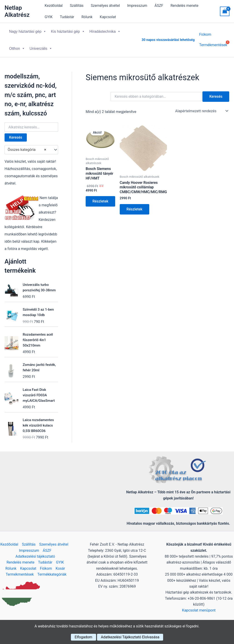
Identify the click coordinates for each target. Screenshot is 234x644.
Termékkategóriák (52, 574)
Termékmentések (20, 574)
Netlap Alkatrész (17, 11)
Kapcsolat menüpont (199, 610)
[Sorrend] (201, 111)
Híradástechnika (105, 31)
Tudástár (67, 17)
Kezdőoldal (54, 6)
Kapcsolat (108, 17)
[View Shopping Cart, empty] (225, 11)
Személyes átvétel (105, 6)
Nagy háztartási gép (28, 31)
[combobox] (31, 150)
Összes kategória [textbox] (27, 150)
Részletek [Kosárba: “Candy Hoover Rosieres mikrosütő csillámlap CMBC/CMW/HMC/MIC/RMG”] (134, 209)
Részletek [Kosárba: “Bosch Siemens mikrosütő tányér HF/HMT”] (100, 201)
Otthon (17, 49)
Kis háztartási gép (68, 31)
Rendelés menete (184, 6)
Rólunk (87, 17)
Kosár (60, 568)
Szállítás (77, 6)
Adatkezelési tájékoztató (35, 556)
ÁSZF (159, 6)
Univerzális (41, 49)
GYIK (49, 17)
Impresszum (137, 6)
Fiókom (205, 37)
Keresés (16, 137)
